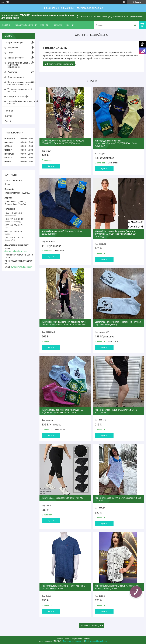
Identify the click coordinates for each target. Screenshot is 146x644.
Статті (8, 121)
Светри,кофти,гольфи (18, 96)
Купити (51, 166)
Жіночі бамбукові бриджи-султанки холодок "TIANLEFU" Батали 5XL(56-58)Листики (63, 142)
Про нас (44, 25)
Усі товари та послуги (91, 626)
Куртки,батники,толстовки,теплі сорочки (21, 102)
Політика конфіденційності (96, 641)
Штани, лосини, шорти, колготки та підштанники (19, 65)
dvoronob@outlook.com (15, 251)
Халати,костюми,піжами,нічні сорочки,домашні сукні (21, 83)
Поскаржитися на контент (73, 641)
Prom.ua (87, 639)
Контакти (57, 25)
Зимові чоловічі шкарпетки (60, 64)
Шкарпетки (13, 48)
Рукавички (12, 72)
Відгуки (8, 116)
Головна (6, 25)
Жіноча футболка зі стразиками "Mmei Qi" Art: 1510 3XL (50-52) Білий (117, 587)
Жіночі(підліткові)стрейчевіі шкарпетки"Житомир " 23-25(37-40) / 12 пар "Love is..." (116, 143)
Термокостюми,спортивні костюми (20, 90)
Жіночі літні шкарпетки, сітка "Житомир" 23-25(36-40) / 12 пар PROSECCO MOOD (63, 411)
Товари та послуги (24, 25)
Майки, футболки (16, 58)
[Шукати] (135, 25)
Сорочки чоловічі (16, 77)
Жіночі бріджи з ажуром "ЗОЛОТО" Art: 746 (62, 498)
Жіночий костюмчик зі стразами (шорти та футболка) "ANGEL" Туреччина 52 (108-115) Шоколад (116, 234)
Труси (10, 53)
